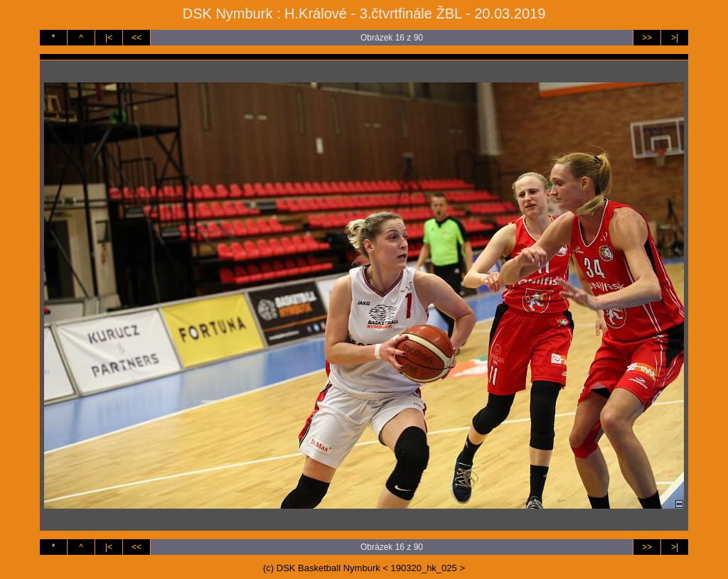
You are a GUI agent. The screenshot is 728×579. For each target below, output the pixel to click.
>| (675, 38)
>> (647, 38)
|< (109, 38)
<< (136, 38)
